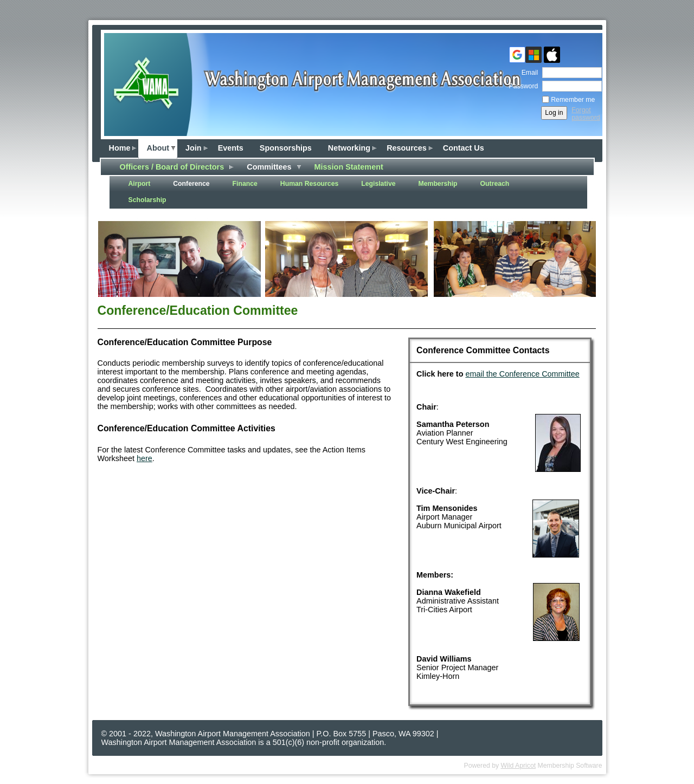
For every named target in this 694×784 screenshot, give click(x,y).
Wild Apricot (519, 766)
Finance (245, 184)
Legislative (378, 184)
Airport (140, 184)
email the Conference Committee (522, 374)
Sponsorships (286, 148)
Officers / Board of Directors (172, 167)
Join (194, 148)
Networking (349, 148)
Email (528, 73)
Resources (407, 148)
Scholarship (147, 200)
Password (521, 86)
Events (231, 148)
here (144, 458)
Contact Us (464, 148)
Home (120, 148)
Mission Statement (349, 167)
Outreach (495, 184)
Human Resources (309, 184)
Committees (269, 167)
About (158, 148)
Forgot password (586, 114)
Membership (438, 184)
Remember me (573, 100)
